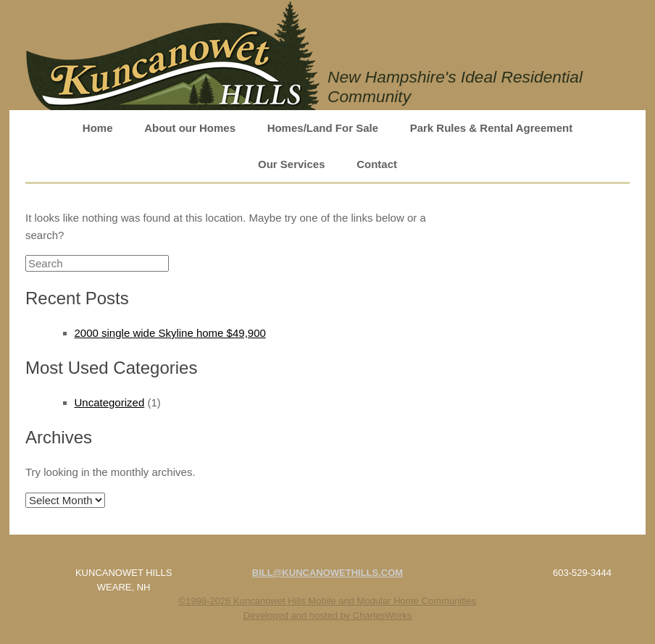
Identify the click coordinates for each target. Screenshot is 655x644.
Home (98, 128)
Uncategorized (110, 402)
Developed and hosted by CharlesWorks (327, 615)
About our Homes (190, 128)
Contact (377, 164)
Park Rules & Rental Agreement (492, 128)
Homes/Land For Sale (323, 128)
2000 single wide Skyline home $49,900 (170, 333)
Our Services (292, 164)
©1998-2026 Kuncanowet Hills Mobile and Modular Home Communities (328, 601)
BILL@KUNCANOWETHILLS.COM (327, 573)
